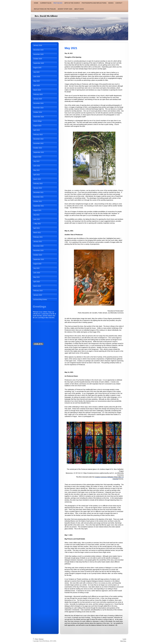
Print (35, 639)
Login (124, 639)
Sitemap (41, 639)
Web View (123, 641)
